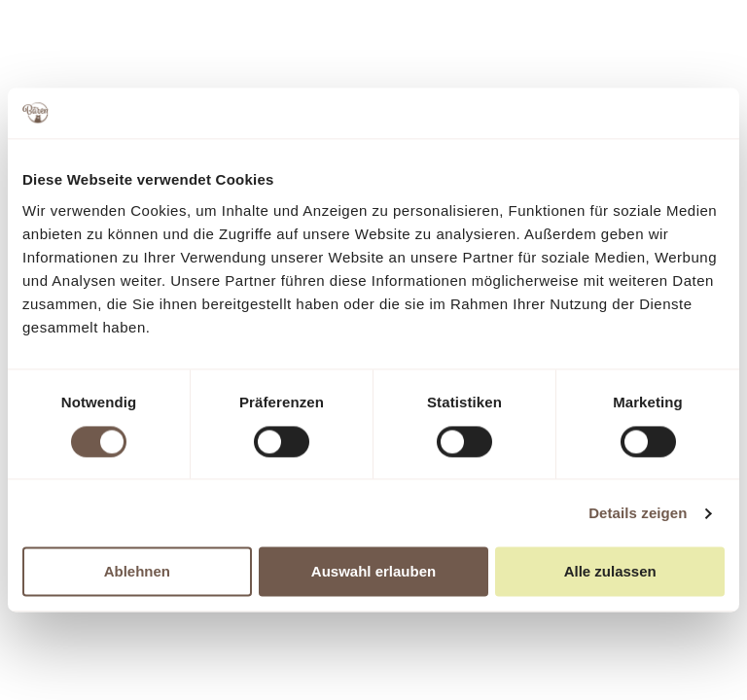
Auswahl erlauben (373, 572)
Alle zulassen (610, 572)
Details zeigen (638, 513)
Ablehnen (137, 572)
